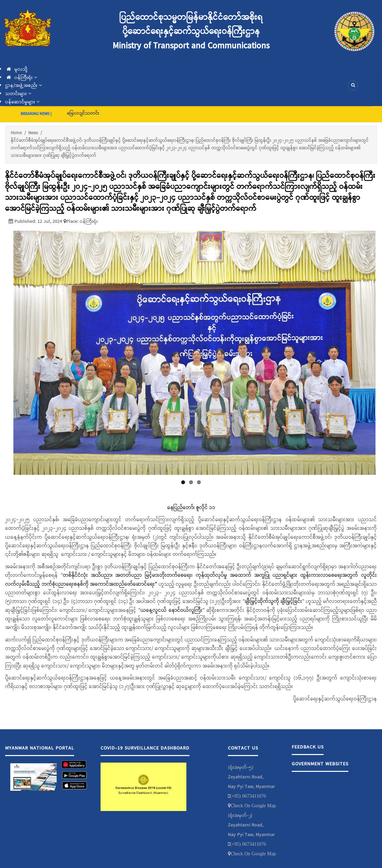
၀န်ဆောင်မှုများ (22, 102)
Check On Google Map (253, 806)
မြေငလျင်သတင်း (83, 113)
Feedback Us (308, 747)
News (33, 133)
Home (16, 133)
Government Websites (320, 764)
